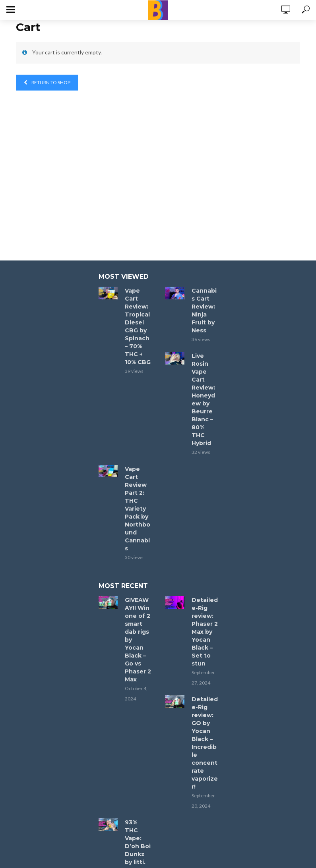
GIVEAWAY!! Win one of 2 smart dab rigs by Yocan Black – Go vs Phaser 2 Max (138, 640)
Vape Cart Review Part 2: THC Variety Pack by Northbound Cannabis (138, 509)
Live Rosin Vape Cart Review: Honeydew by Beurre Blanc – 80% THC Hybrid (203, 399)
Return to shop (50, 82)
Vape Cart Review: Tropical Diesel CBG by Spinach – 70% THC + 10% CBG (138, 326)
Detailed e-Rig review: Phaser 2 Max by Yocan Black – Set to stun (205, 632)
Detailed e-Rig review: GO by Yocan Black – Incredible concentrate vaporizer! (205, 743)
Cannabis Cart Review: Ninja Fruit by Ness (204, 311)
